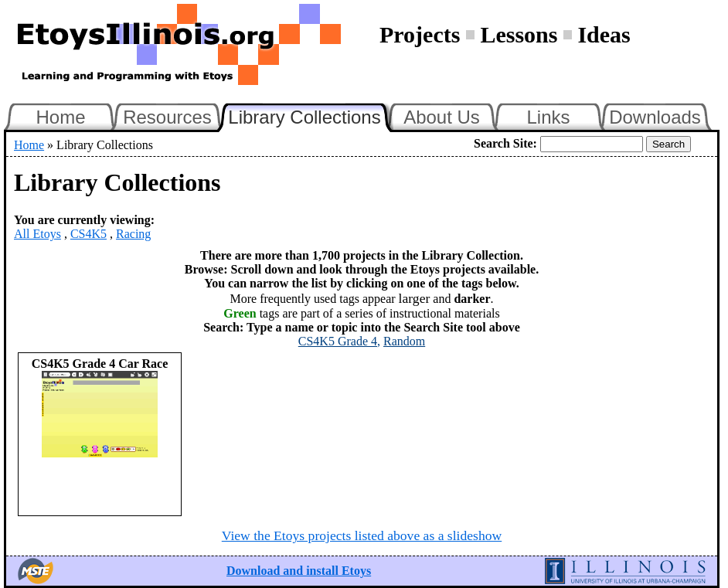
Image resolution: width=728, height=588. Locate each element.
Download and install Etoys (299, 571)
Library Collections (311, 115)
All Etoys (37, 234)
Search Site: (505, 143)
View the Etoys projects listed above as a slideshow (362, 535)
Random (404, 341)
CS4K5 (88, 234)
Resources (167, 117)
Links (548, 117)
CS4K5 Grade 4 (338, 341)
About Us (442, 117)
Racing (133, 234)
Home (60, 117)
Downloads (655, 117)
